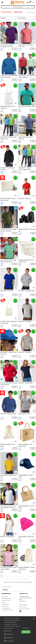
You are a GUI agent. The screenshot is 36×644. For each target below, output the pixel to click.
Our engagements (6, 608)
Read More (10, 628)
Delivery (4, 602)
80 (17, 579)
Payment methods (6, 600)
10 (26, 576)
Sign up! (5, 590)
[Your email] (14, 587)
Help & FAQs (5, 606)
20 (29, 576)
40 (34, 576)
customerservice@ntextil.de (26, 598)
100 (22, 579)
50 (9, 579)
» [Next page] (27, 579)
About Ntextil (5, 597)
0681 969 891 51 (23, 605)
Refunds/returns (5, 604)
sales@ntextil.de (23, 601)
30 (32, 576)
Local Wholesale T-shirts (7, 610)
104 (25, 579)
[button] (28, 2)
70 (14, 579)
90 (19, 579)
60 (11, 579)
